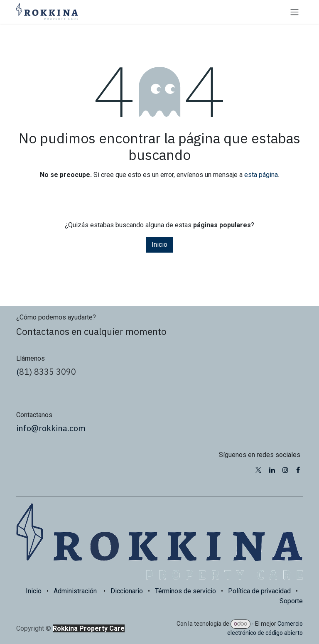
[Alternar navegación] (294, 12)
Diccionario (127, 591)
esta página (261, 175)
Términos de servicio (185, 591)
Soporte (291, 601)
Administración (75, 591)
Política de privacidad (259, 591)
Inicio (159, 245)
